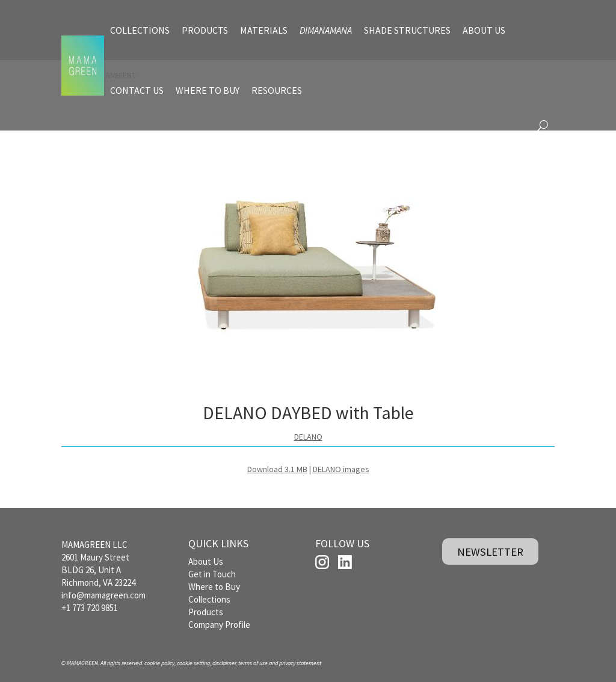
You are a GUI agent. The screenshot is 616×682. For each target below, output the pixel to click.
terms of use (253, 663)
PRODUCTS (205, 30)
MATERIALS (264, 30)
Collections (209, 599)
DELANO (308, 437)
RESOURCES (277, 90)
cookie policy (159, 663)
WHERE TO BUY (208, 90)
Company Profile (219, 625)
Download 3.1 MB (277, 469)
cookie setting (193, 663)
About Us (206, 561)
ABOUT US (484, 30)
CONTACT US (137, 90)
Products (206, 612)
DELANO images (341, 469)
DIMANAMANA (326, 30)
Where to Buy (214, 587)
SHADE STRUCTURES (407, 30)
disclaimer (224, 663)
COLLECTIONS (140, 30)
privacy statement (300, 663)
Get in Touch (212, 574)
